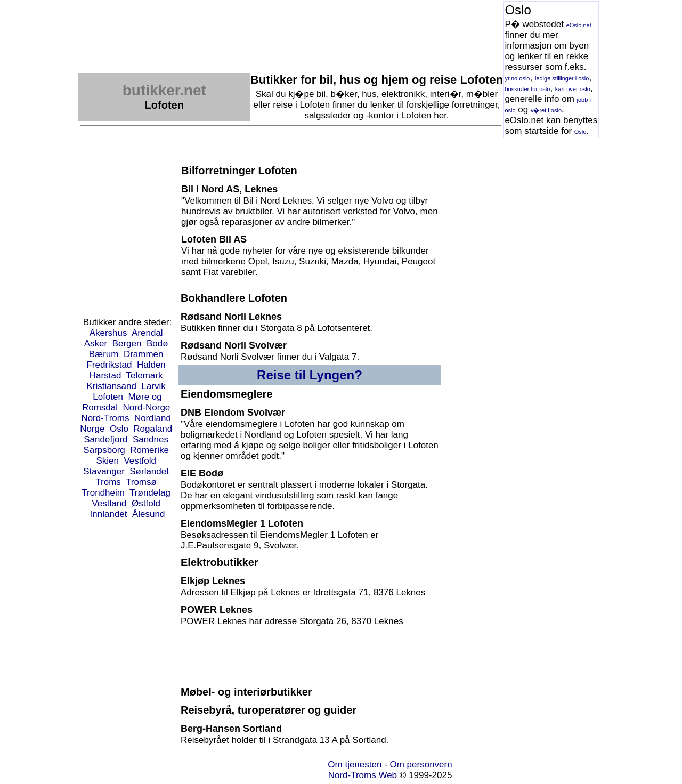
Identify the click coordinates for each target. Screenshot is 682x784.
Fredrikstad (109, 365)
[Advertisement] (272, 25)
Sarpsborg (104, 450)
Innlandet (109, 514)
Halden (151, 365)
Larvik (153, 386)
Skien (107, 461)
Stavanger (104, 471)
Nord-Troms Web (363, 775)
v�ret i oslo (546, 110)
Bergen (127, 343)
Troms (108, 482)
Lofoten (108, 397)
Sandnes (151, 439)
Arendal (147, 333)
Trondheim (103, 493)
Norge (92, 429)
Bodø (157, 343)
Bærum (104, 354)
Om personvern (421, 765)
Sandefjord (105, 439)
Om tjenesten (355, 765)
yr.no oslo (517, 78)
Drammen (144, 354)
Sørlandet (149, 471)
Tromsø (141, 482)
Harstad (105, 375)
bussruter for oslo (527, 89)
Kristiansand (111, 386)
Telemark (144, 375)
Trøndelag (150, 493)
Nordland (153, 418)
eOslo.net (579, 25)
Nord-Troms (105, 418)
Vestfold (140, 461)
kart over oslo (573, 89)
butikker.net (164, 90)
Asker (96, 343)
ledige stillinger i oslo (562, 78)
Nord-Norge (147, 407)
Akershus (108, 333)
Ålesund (148, 514)
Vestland (109, 503)
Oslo (580, 132)
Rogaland (153, 429)
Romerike (149, 450)
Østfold (146, 503)
